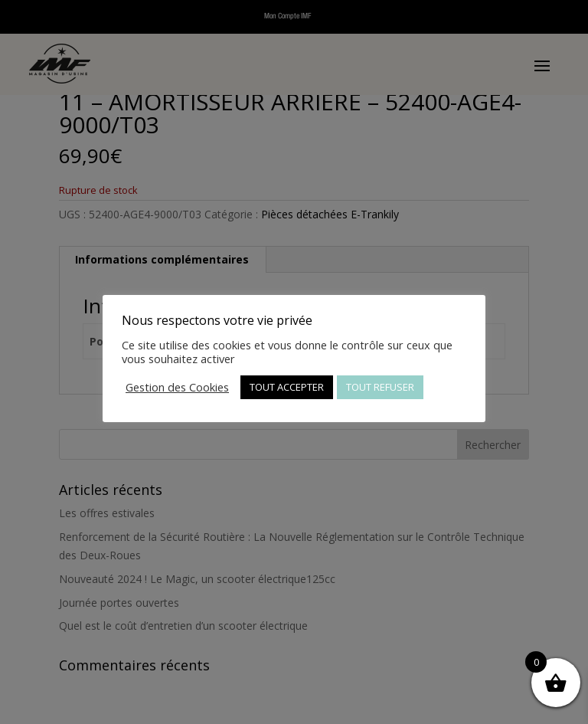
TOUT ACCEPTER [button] (287, 387)
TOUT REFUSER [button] (380, 387)
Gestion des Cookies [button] (177, 387)
